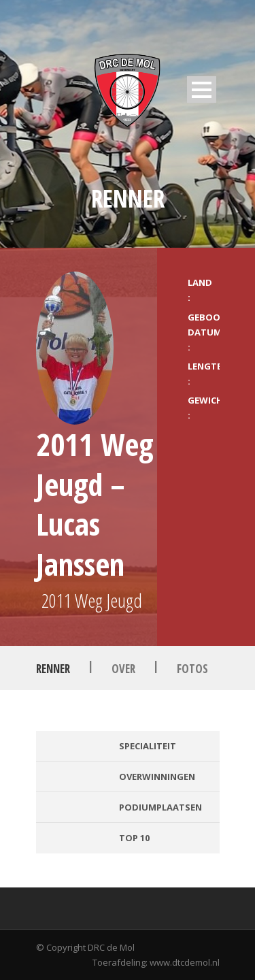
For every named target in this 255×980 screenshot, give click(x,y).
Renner (53, 669)
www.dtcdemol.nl (185, 962)
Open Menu (202, 89)
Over (123, 669)
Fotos (192, 669)
